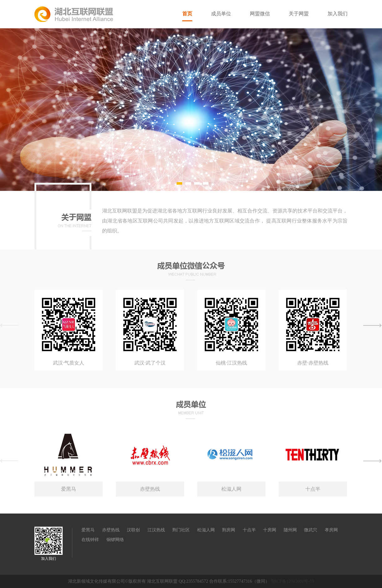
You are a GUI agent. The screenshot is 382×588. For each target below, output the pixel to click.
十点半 (249, 530)
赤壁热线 (111, 530)
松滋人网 (206, 530)
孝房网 (331, 530)
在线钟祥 (90, 540)
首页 (187, 14)
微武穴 (311, 530)
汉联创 (133, 530)
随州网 (290, 530)
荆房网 (229, 530)
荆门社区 (181, 530)
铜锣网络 (115, 540)
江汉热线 (156, 530)
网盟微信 (260, 14)
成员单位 (221, 14)
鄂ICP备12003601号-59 (292, 581)
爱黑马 (88, 530)
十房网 (270, 530)
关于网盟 (299, 14)
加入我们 (338, 14)
